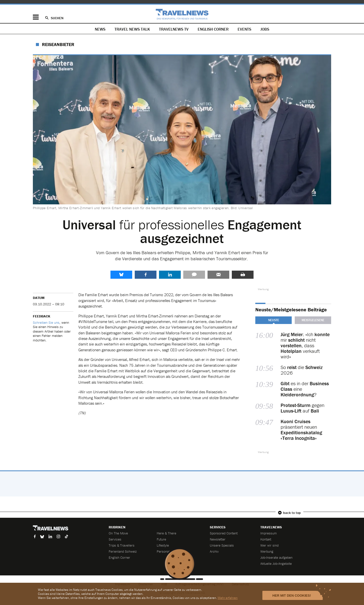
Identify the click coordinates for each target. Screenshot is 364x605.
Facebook (146, 275)
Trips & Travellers (122, 545)
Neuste (274, 320)
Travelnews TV (174, 29)
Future (161, 539)
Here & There (166, 533)
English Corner (213, 29)
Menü (36, 17)
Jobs (265, 29)
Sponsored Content (224, 533)
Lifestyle (163, 545)
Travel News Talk (132, 29)
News (100, 29)
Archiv (214, 551)
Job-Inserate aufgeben (276, 557)
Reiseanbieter (58, 44)
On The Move (118, 533)
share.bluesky (121, 275)
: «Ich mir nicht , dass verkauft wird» (305, 345)
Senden (218, 275)
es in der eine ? (305, 389)
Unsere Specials (222, 545)
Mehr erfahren (228, 598)
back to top (292, 513)
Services (115, 539)
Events (244, 29)
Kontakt (266, 539)
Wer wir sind (269, 545)
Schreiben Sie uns (46, 322)
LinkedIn (170, 275)
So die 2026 (302, 370)
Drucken (243, 275)
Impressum (269, 533)
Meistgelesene (313, 320)
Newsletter (218, 539)
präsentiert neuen (301, 430)
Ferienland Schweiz (123, 551)
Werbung (267, 551)
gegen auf (302, 408)
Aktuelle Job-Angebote (276, 564)
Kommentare (194, 275)
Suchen (57, 18)
